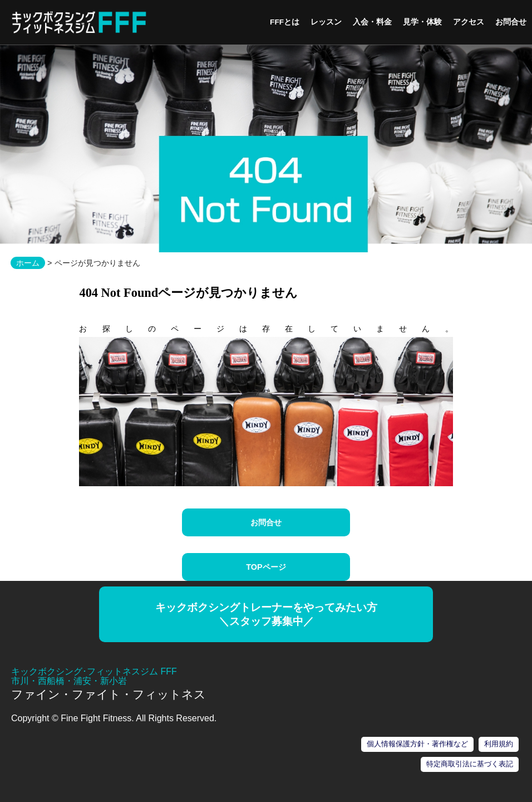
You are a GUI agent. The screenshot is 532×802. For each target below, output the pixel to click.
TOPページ (266, 567)
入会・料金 (372, 22)
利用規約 (499, 744)
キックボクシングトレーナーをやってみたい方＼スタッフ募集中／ (266, 615)
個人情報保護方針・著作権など (417, 744)
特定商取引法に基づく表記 (470, 764)
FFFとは (285, 22)
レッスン (326, 22)
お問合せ (511, 22)
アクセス (469, 22)
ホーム (28, 263)
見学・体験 (422, 22)
